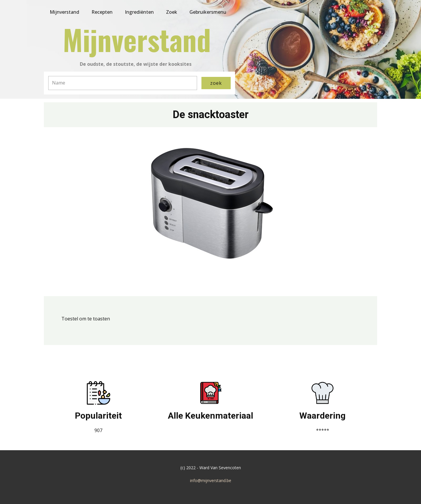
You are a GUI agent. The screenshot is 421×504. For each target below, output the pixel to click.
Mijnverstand (64, 12)
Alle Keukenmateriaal (210, 416)
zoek (216, 83)
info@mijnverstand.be (211, 480)
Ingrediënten (139, 12)
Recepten (102, 12)
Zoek (172, 12)
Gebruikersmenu (208, 12)
